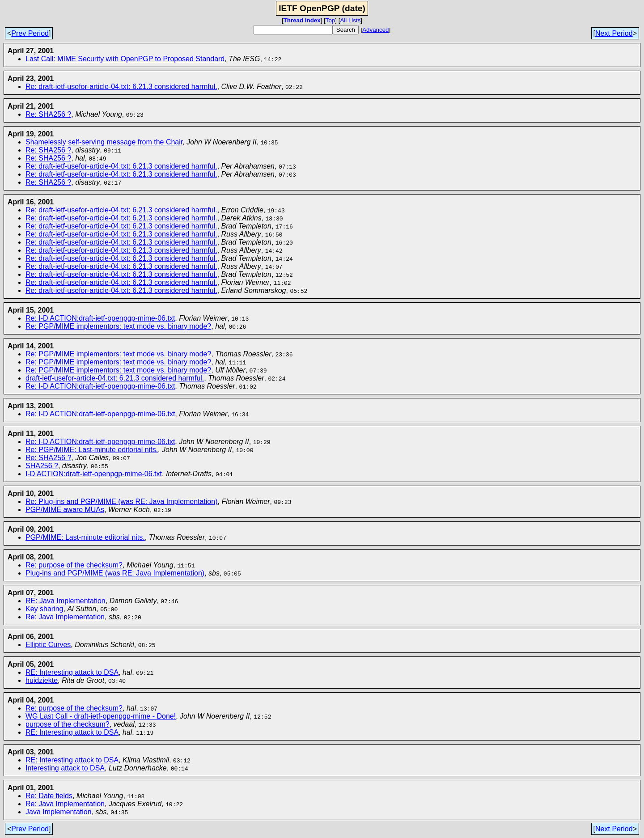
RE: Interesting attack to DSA (72, 672)
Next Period (614, 33)
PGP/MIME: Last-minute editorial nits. (85, 537)
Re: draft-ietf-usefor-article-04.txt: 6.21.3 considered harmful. (121, 87)
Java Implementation (59, 812)
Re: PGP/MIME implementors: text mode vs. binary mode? (118, 326)
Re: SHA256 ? (48, 114)
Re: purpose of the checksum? (74, 565)
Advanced (375, 30)
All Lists (350, 20)
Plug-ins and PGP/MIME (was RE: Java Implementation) (115, 573)
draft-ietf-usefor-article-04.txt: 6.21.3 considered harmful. (115, 378)
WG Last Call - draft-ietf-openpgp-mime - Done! (101, 716)
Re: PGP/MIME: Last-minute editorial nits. (92, 450)
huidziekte (42, 680)
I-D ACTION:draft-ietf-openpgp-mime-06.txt (94, 474)
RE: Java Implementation (66, 601)
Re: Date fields (49, 796)
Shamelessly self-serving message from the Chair (104, 142)
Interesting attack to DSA (65, 768)
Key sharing (44, 609)
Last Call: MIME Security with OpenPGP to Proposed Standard (125, 59)
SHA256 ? (42, 466)
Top (330, 20)
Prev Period (30, 33)
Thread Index (302, 20)
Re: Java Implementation (65, 617)
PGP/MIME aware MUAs (65, 510)
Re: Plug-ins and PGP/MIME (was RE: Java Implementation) (122, 502)
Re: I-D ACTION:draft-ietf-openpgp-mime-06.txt (100, 318)
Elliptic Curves (48, 645)
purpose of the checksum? (68, 724)
